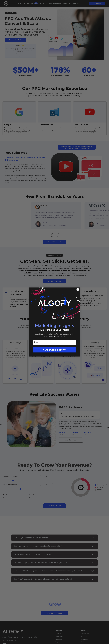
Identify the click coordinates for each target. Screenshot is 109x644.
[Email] (55, 342)
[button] (55, 351)
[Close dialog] (78, 290)
